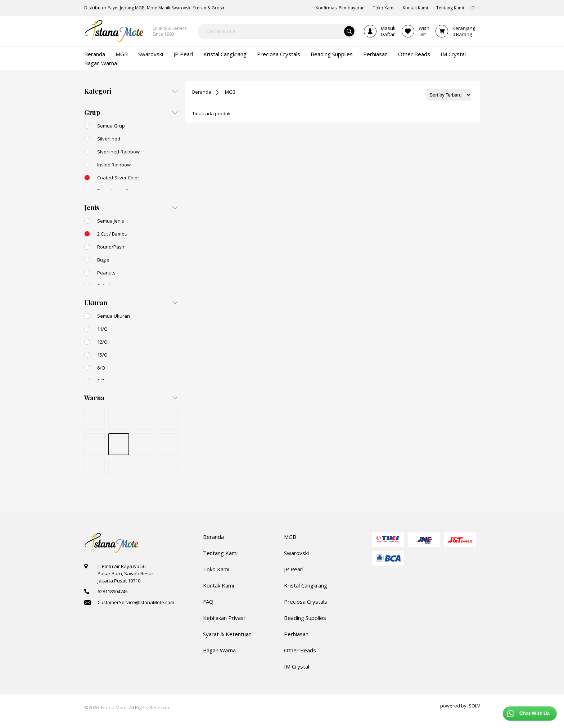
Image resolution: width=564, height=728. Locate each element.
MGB (230, 92)
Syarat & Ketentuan (227, 634)
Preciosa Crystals (306, 602)
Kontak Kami (218, 585)
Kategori (98, 91)
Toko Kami (216, 569)
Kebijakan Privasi (224, 618)
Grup (92, 112)
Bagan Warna (219, 650)
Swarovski (296, 553)
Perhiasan (296, 634)
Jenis (92, 207)
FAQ (208, 602)
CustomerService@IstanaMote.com (136, 602)
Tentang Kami (220, 553)
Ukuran (96, 303)
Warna (94, 398)
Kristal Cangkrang (306, 585)
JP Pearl (294, 569)
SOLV (474, 706)
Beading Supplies (305, 618)
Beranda (202, 92)
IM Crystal (297, 666)
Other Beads (300, 650)
